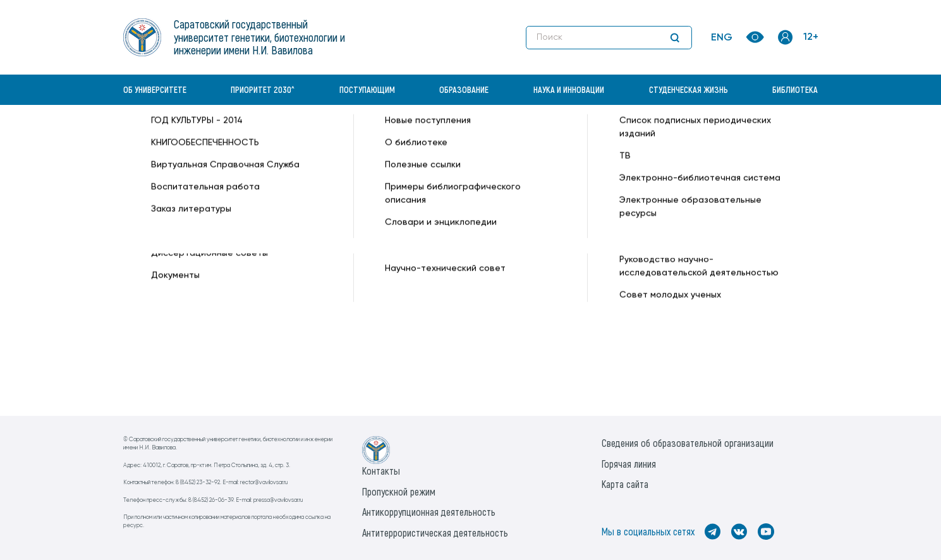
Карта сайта (625, 484)
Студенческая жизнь (689, 89)
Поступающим (367, 89)
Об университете (155, 89)
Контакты (381, 471)
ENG (722, 38)
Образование (464, 89)
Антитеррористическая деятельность (435, 533)
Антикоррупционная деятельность (429, 512)
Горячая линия (629, 464)
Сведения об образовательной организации (688, 443)
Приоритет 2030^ (263, 89)
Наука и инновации (569, 89)
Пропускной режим (399, 491)
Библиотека (795, 89)
